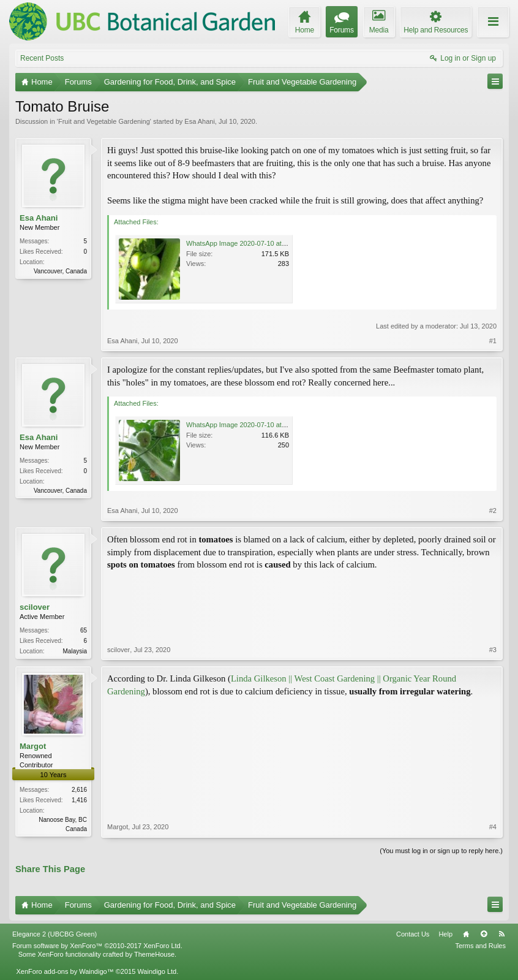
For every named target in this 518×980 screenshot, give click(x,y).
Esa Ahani (200, 121)
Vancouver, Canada (60, 271)
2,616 (79, 790)
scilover (35, 607)
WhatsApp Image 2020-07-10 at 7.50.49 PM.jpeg (259, 425)
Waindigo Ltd (157, 971)
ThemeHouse (154, 954)
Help (445, 934)
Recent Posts (42, 58)
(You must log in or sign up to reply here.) (441, 851)
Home (466, 934)
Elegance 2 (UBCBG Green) (54, 934)
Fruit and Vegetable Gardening (104, 121)
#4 (493, 827)
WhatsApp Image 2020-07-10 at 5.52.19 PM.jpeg (259, 243)
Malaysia (75, 651)
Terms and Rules (480, 946)
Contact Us (413, 934)
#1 (493, 341)
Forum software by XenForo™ (97, 946)
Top (484, 934)
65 (84, 630)
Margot (33, 746)
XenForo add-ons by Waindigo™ (65, 971)
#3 (493, 650)
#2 (493, 511)
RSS (501, 934)
